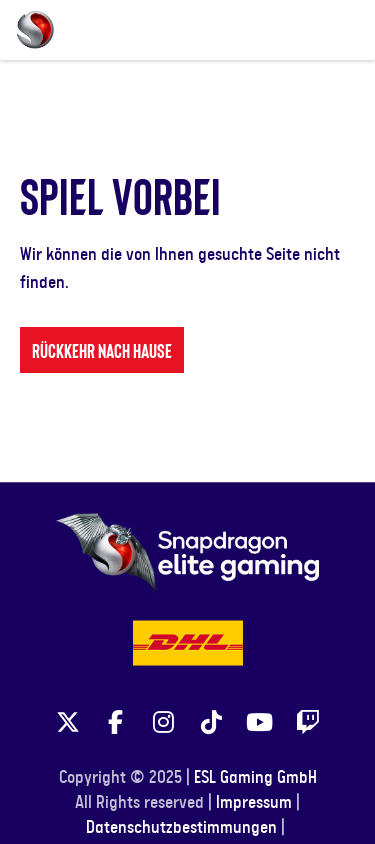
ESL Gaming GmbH (255, 778)
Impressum (254, 803)
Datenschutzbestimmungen (181, 828)
